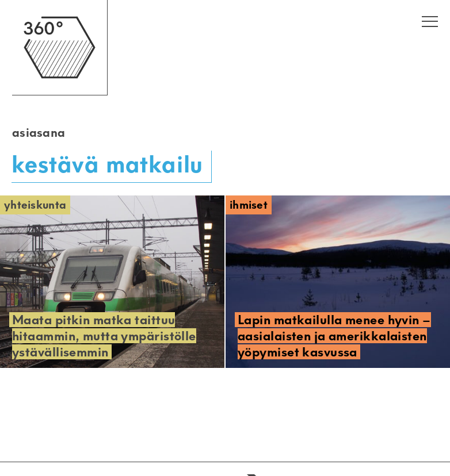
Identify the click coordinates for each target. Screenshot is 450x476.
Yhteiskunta (35, 205)
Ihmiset (249, 205)
